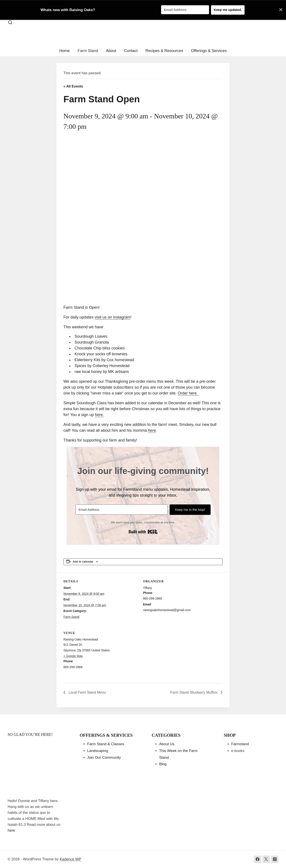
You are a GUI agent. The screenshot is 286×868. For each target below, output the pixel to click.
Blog (163, 764)
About (111, 51)
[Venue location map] (200, 654)
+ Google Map (73, 656)
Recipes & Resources (164, 51)
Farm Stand (88, 51)
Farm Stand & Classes (106, 744)
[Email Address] (121, 510)
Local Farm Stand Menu (87, 692)
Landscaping (98, 751)
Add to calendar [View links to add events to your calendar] (83, 562)
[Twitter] (266, 859)
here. (99, 415)
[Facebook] (258, 859)
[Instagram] (275, 859)
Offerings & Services (209, 51)
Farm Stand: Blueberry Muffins (194, 692)
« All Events (73, 86)
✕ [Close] (281, 10)
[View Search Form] (10, 23)
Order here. (188, 393)
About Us (167, 744)
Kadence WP (71, 859)
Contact (131, 51)
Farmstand (240, 744)
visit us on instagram (112, 317)
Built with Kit (143, 532)
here (152, 430)
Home (65, 51)
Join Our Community (104, 758)
